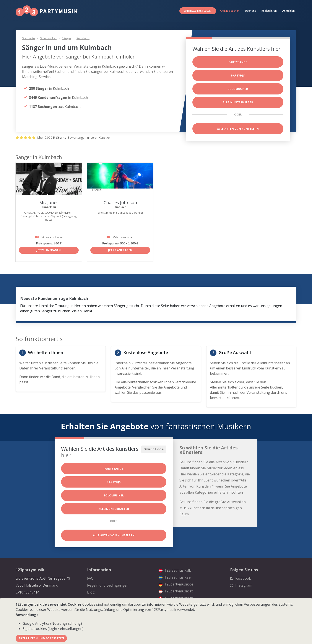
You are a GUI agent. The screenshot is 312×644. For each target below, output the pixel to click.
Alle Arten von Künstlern (238, 129)
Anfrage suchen (230, 11)
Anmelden (288, 11)
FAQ (90, 578)
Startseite (28, 38)
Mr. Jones (49, 202)
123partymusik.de (176, 584)
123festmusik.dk (175, 570)
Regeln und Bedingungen (108, 585)
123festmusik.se (175, 577)
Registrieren (269, 11)
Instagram (241, 585)
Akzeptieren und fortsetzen (41, 638)
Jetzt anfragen (49, 250)
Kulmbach (83, 38)
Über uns (250, 11)
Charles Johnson (120, 202)
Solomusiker (48, 38)
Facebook (240, 578)
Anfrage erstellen (198, 11)
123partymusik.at (176, 591)
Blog (91, 592)
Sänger (67, 38)
